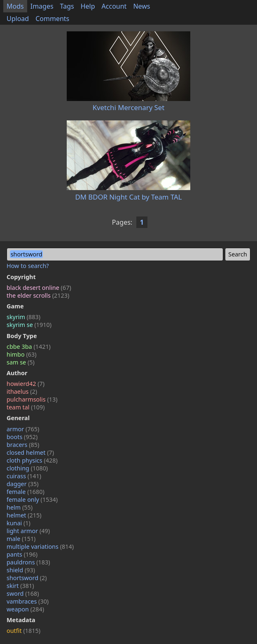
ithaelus (22, 391)
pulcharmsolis (32, 399)
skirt (20, 586)
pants (22, 554)
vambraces (28, 601)
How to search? (28, 266)
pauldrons (28, 562)
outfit (23, 631)
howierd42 (26, 384)
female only (32, 499)
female (26, 492)
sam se (21, 362)
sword (23, 593)
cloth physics (32, 460)
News (141, 6)
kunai (19, 523)
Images (42, 6)
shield (21, 570)
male (21, 539)
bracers (23, 445)
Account (114, 6)
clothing (27, 468)
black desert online (39, 288)
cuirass (24, 476)
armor (23, 429)
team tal (26, 407)
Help (88, 6)
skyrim (23, 317)
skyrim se (29, 325)
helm (20, 507)
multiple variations (40, 546)
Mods (15, 6)
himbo (21, 354)
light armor (28, 531)
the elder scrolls (38, 295)
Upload (18, 19)
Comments (52, 19)
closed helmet (30, 452)
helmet (24, 515)
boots (22, 437)
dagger (23, 484)
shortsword (27, 578)
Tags (67, 6)
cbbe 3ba (29, 347)
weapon (25, 609)
